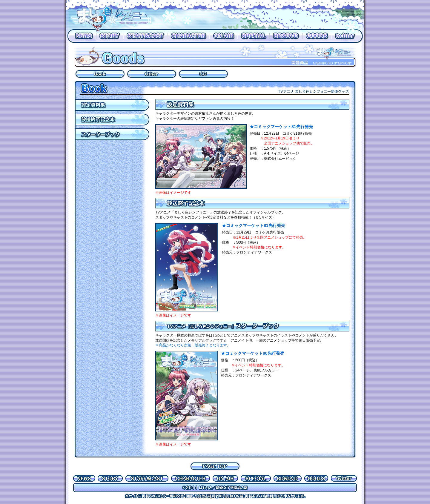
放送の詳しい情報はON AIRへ (261, 15)
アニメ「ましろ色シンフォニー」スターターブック (113, 134)
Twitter (348, 36)
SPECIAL (254, 36)
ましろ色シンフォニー (115, 15)
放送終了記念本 (113, 120)
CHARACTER (189, 36)
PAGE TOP (215, 466)
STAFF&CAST (146, 36)
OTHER (152, 74)
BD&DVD (286, 36)
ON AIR (224, 36)
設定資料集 (113, 105)
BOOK (100, 74)
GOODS (317, 36)
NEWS (81, 36)
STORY (110, 36)
